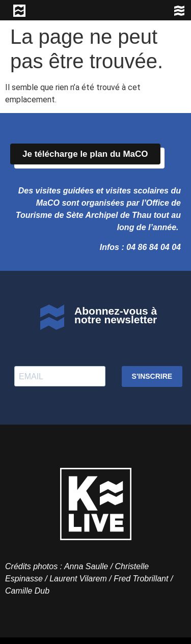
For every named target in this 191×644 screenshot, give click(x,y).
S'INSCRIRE (152, 376)
